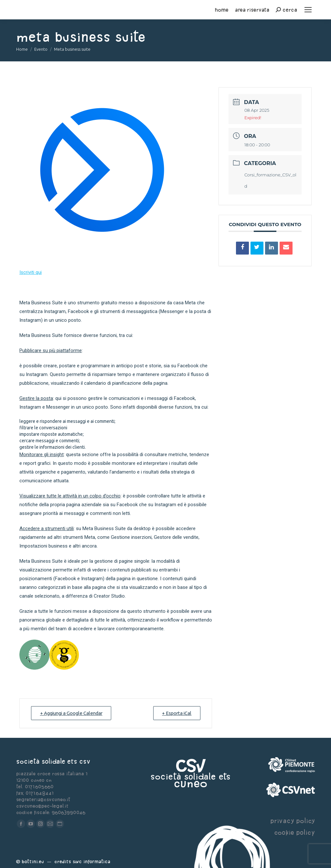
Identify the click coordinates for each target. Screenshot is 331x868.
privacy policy (293, 821)
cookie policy (294, 832)
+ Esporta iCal (176, 713)
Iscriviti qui (31, 272)
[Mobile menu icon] (308, 10)
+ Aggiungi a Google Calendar (72, 713)
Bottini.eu (33, 861)
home (222, 10)
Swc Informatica (91, 861)
